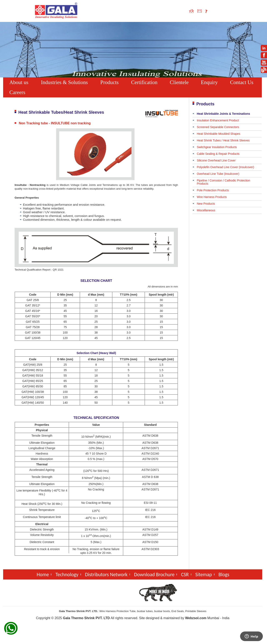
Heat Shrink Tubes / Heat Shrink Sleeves (223, 140)
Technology (67, 574)
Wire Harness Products (212, 197)
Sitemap (204, 574)
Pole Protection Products (213, 190)
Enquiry (209, 82)
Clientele (179, 82)
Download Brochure (154, 574)
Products (110, 82)
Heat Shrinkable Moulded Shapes (219, 134)
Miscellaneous (206, 210)
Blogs (224, 574)
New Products (206, 204)
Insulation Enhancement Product (218, 120)
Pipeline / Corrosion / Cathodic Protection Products (223, 182)
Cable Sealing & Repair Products (218, 154)
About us (19, 82)
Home (43, 574)
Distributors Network (106, 574)
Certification (144, 82)
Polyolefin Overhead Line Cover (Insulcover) (225, 167)
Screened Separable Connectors (218, 127)
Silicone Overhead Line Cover (216, 160)
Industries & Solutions (64, 82)
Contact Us (242, 82)
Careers (17, 92)
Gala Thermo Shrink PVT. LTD (86, 618)
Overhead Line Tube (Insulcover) (218, 174)
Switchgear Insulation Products (217, 147)
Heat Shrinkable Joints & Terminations (223, 114)
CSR (185, 574)
